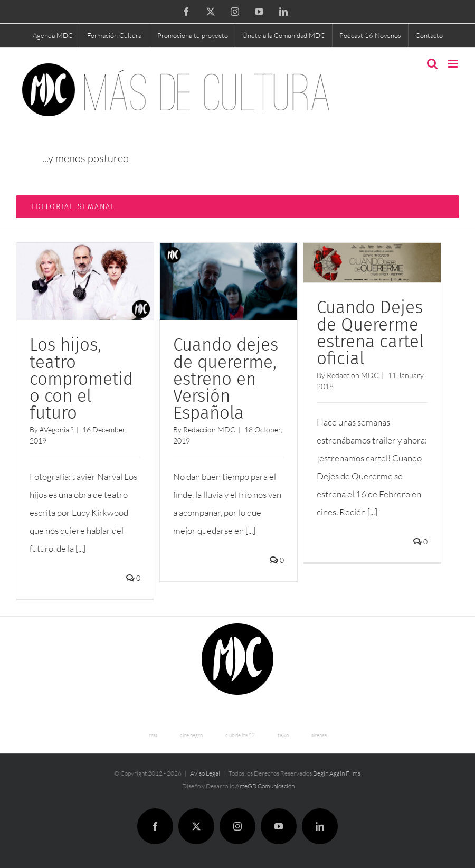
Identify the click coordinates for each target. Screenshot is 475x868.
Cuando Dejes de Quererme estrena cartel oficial (370, 333)
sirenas (319, 735)
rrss (153, 735)
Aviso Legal (205, 773)
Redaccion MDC (209, 430)
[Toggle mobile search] (432, 64)
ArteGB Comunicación (265, 786)
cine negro (191, 735)
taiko (283, 735)
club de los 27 (240, 735)
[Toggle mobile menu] (454, 64)
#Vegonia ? (56, 430)
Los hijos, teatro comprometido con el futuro (81, 379)
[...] (80, 548)
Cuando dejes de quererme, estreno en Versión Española (226, 379)
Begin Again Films (337, 773)
